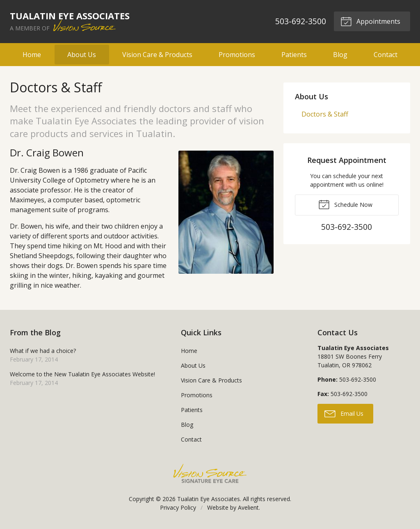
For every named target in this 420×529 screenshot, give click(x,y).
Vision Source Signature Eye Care (210, 473)
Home (32, 55)
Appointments (370, 21)
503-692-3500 (300, 21)
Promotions (237, 55)
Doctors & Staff (325, 114)
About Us (82, 55)
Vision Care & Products (157, 55)
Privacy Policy (178, 507)
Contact (386, 55)
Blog (340, 55)
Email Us (344, 413)
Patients (294, 55)
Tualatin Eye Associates (209, 499)
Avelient (248, 507)
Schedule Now (345, 204)
